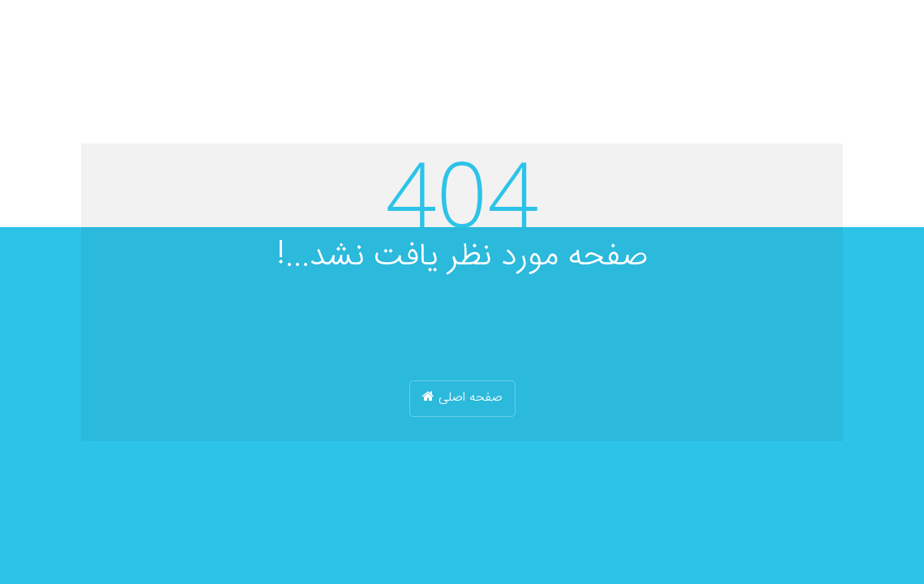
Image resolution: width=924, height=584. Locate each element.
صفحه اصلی (462, 398)
